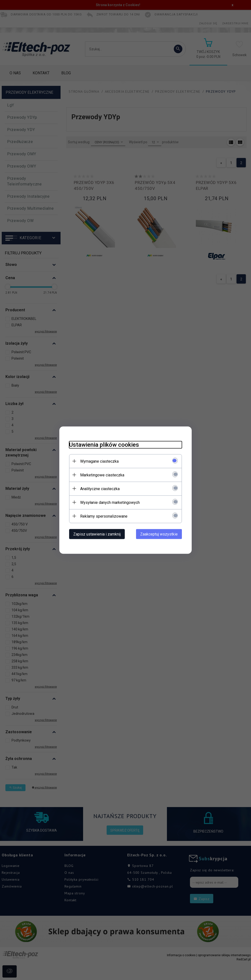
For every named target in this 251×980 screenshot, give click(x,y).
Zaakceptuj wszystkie (159, 534)
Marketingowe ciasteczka (102, 475)
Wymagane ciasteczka (99, 461)
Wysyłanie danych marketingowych (110, 502)
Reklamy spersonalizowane (104, 516)
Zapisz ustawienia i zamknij (97, 534)
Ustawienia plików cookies (104, 444)
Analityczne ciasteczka (100, 489)
